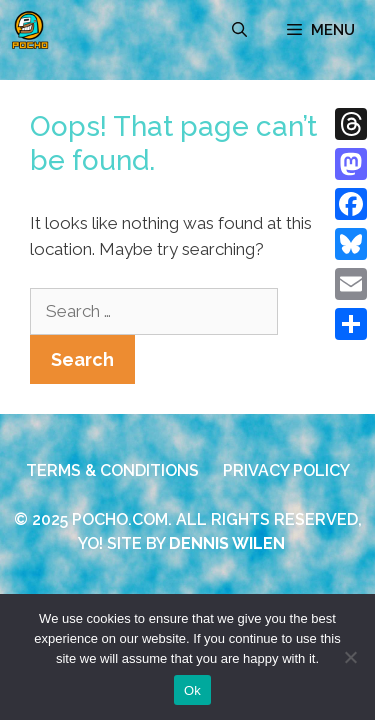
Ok (192, 690)
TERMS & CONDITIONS (112, 470)
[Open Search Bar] (239, 30)
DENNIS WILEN (227, 543)
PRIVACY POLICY (286, 470)
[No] (350, 657)
